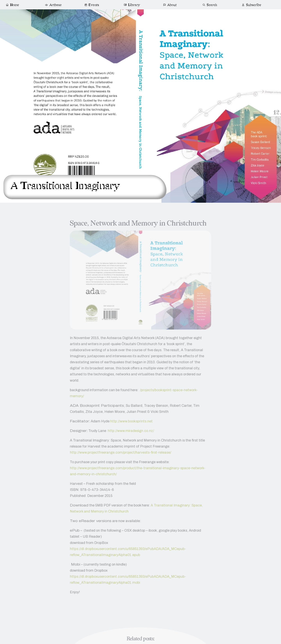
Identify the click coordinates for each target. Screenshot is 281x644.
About (170, 5)
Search (210, 5)
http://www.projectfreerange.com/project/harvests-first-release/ (120, 455)
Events (92, 5)
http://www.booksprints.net (131, 423)
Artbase (53, 5)
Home (12, 5)
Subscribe (251, 5)
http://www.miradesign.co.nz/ (131, 433)
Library (132, 5)
